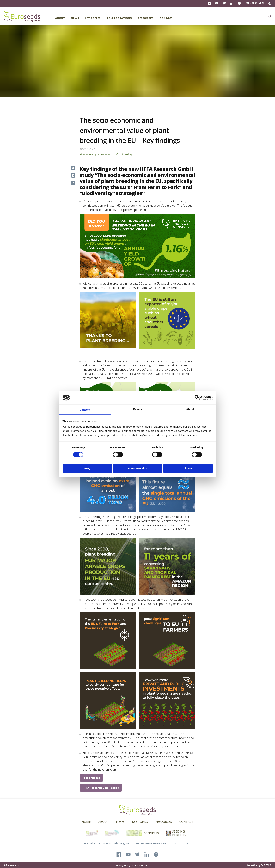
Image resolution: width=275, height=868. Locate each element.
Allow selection (137, 468)
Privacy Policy (123, 865)
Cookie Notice (140, 865)
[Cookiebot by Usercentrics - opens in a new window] (197, 398)
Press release (91, 778)
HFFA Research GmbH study (101, 788)
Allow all (188, 468)
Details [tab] (137, 409)
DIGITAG (266, 865)
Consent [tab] (85, 410)
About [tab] (190, 409)
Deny (87, 468)
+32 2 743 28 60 (182, 843)
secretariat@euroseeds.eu (151, 843)
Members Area (255, 3)
